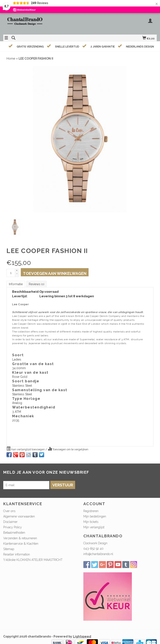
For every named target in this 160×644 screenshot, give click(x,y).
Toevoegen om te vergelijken (68, 449)
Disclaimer (10, 522)
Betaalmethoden (14, 533)
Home (11, 59)
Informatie (16, 284)
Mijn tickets (91, 522)
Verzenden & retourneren (20, 538)
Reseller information (17, 554)
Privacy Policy (13, 527)
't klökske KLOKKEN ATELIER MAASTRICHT (33, 560)
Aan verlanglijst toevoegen (26, 449)
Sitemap (9, 549)
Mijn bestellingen (95, 516)
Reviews (36, 284)
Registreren (91, 511)
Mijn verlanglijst (94, 527)
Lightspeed (82, 636)
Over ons (9, 511)
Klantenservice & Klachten (21, 544)
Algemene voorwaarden (19, 516)
